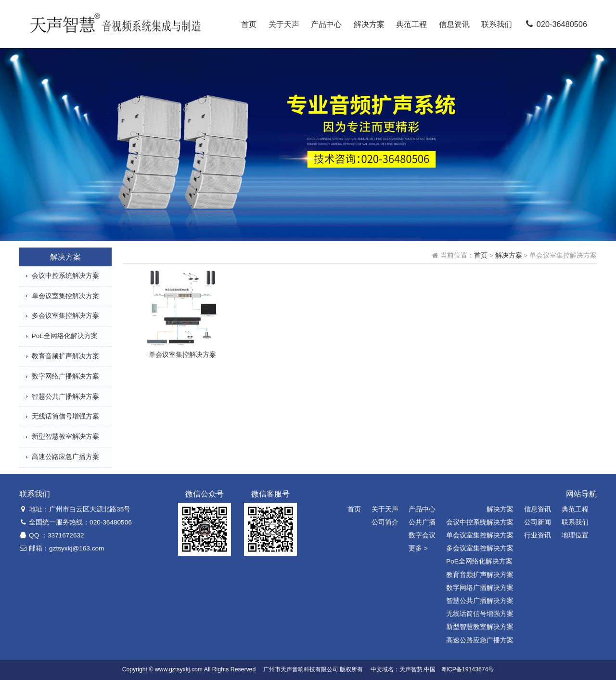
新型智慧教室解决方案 (65, 437)
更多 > (418, 548)
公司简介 (385, 522)
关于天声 (284, 24)
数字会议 (422, 535)
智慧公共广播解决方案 (65, 397)
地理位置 (575, 535)
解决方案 (369, 24)
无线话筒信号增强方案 (65, 416)
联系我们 (497, 24)
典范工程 (411, 24)
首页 (249, 24)
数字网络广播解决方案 (65, 376)
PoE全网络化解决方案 (65, 336)
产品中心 (326, 24)
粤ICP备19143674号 (468, 669)
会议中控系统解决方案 (65, 276)
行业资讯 (538, 535)
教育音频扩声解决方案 (65, 356)
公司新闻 (538, 522)
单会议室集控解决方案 (65, 296)
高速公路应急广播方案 (65, 457)
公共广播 (422, 522)
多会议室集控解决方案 (65, 316)
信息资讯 (454, 24)
